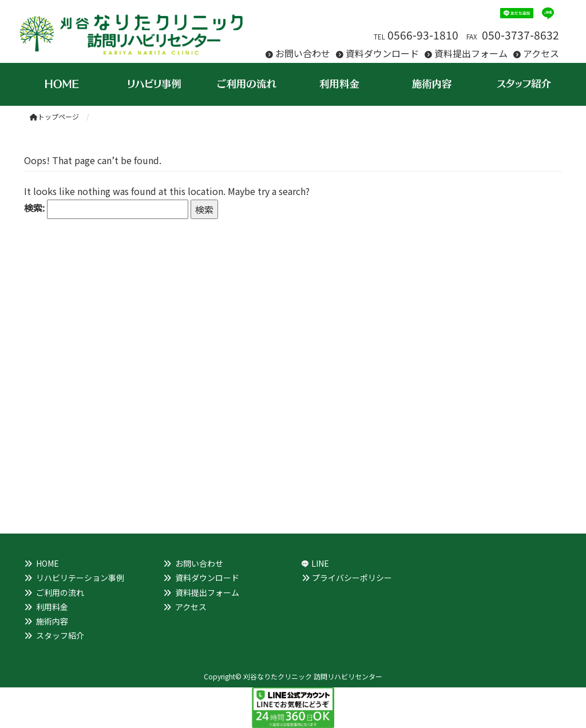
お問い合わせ (303, 53)
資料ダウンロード (382, 53)
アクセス (541, 53)
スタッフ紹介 (60, 635)
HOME (47, 563)
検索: (34, 208)
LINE (320, 563)
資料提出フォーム (471, 53)
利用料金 (52, 607)
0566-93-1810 (423, 35)
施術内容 (52, 621)
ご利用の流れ (60, 592)
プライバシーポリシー (352, 578)
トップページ (54, 116)
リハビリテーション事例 (80, 578)
